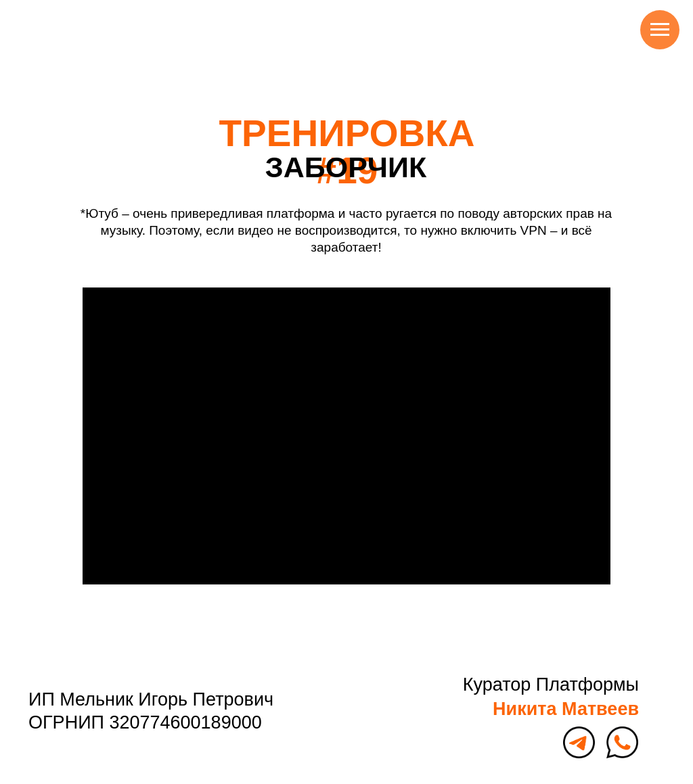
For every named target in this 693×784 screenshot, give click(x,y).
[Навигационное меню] (660, 30)
